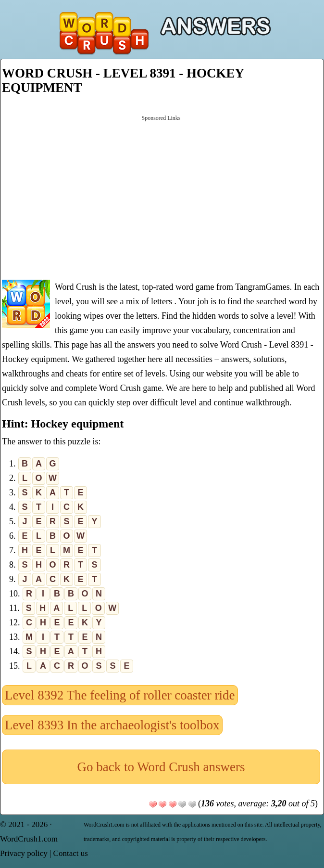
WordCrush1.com (29, 839)
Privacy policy (24, 853)
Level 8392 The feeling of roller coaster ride (120, 695)
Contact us (71, 853)
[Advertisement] (161, 196)
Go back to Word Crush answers (161, 767)
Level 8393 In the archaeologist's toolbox (112, 725)
